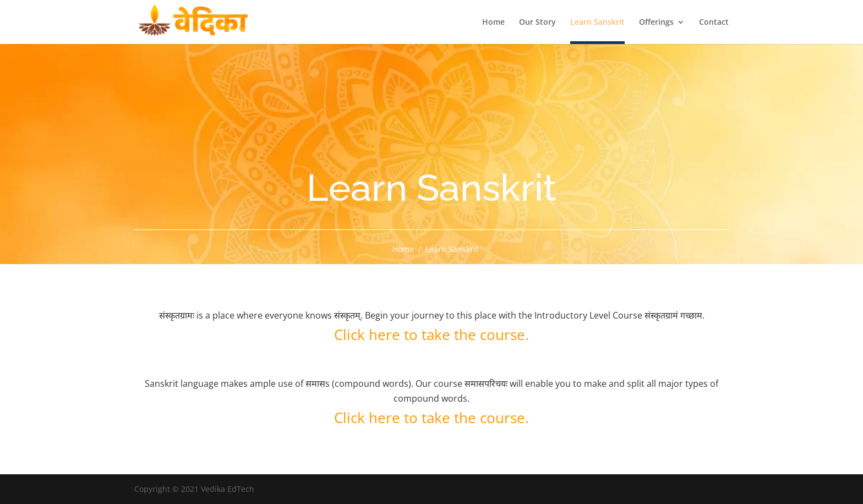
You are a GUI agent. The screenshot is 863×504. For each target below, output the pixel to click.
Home (493, 23)
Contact (714, 23)
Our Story (537, 23)
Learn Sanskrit (597, 23)
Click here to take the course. (431, 335)
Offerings (656, 23)
